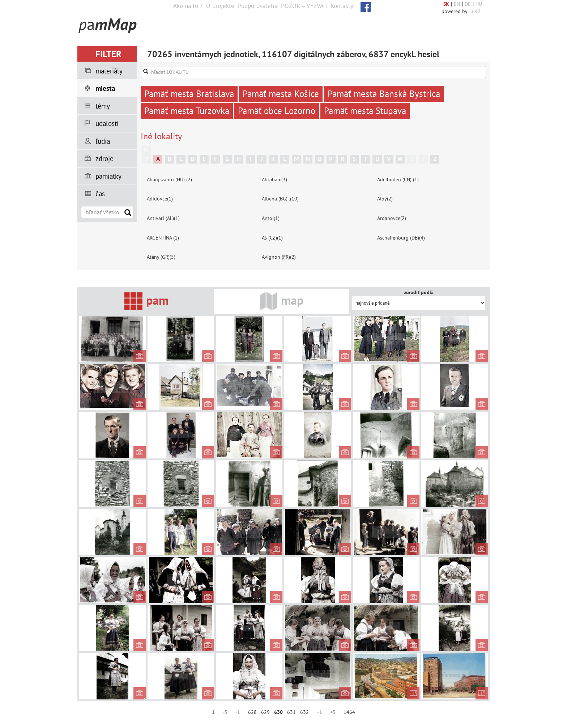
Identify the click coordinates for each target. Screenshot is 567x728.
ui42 (476, 11)
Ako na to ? (188, 6)
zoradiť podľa (419, 292)
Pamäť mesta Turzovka (187, 111)
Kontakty (342, 6)
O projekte (220, 6)
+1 (319, 712)
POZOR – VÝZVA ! (304, 6)
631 (291, 712)
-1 (238, 712)
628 (252, 712)
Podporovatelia (258, 6)
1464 (349, 712)
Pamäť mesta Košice (281, 94)
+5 (333, 712)
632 (304, 712)
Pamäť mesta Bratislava (189, 94)
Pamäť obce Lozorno (277, 111)
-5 (225, 712)
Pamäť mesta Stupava (365, 111)
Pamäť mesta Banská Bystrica (384, 94)
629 (265, 712)
